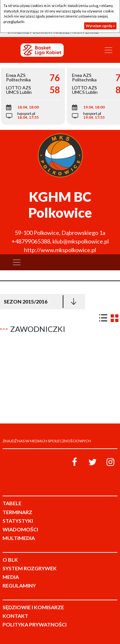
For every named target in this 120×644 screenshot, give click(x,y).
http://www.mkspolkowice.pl (60, 250)
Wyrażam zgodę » (100, 26)
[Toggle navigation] (108, 50)
